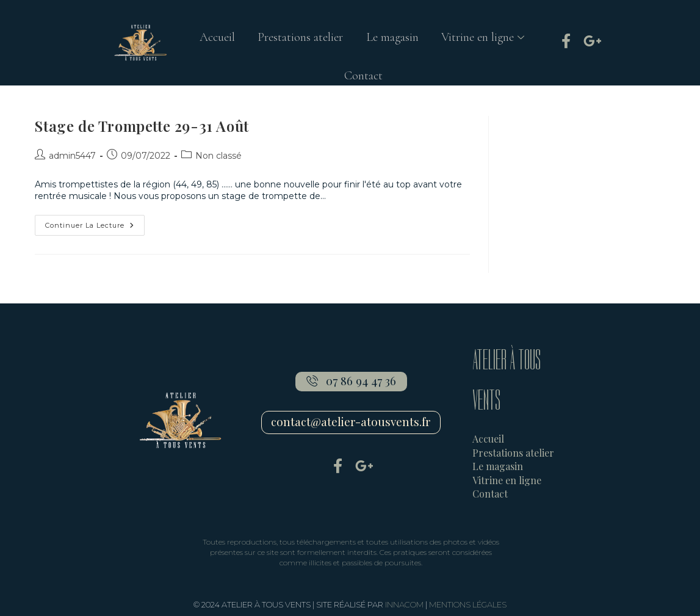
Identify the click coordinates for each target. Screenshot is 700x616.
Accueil (215, 39)
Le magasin (393, 39)
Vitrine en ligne (487, 39)
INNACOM (404, 604)
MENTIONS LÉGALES (468, 604)
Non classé (218, 156)
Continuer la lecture (95, 222)
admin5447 (72, 156)
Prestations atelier (300, 39)
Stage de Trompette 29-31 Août (142, 126)
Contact (363, 81)
